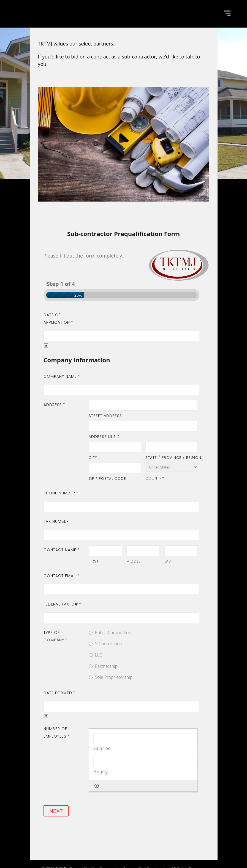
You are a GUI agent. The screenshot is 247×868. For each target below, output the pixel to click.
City (93, 458)
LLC (99, 655)
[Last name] (181, 551)
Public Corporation (113, 633)
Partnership (106, 666)
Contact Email (62, 576)
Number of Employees (57, 732)
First (94, 561)
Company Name (62, 376)
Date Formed (59, 693)
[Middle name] (143, 551)
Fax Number (56, 521)
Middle (134, 561)
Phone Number (61, 493)
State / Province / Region (172, 458)
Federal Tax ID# (62, 604)
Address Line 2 (104, 437)
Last (169, 561)
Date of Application (58, 319)
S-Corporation (109, 644)
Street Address (105, 416)
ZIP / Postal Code (107, 479)
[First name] (105, 551)
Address (54, 405)
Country (155, 478)
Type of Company (55, 636)
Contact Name (62, 550)
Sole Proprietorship (114, 677)
